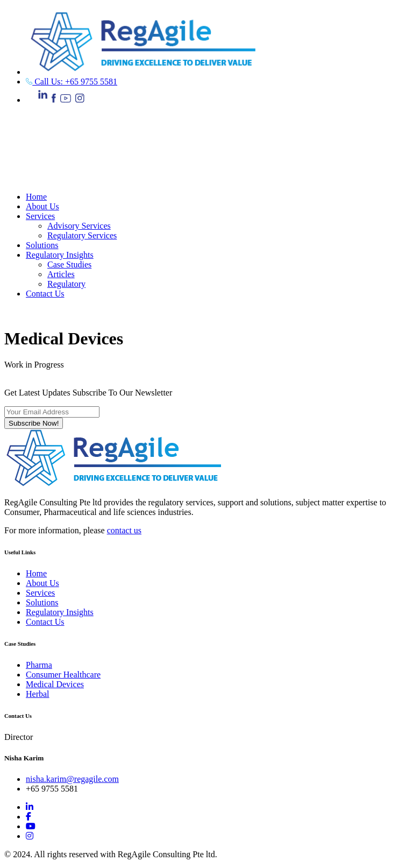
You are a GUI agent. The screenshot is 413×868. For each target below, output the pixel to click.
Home (36, 197)
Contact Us (45, 294)
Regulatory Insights (60, 255)
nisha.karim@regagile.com (72, 779)
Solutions (42, 245)
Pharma (39, 665)
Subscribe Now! (34, 423)
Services (40, 216)
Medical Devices (55, 684)
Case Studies (69, 264)
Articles (61, 274)
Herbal (38, 694)
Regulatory (66, 284)
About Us (42, 206)
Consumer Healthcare (63, 675)
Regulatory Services (82, 235)
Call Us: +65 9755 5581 (72, 82)
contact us (124, 530)
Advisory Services (79, 226)
